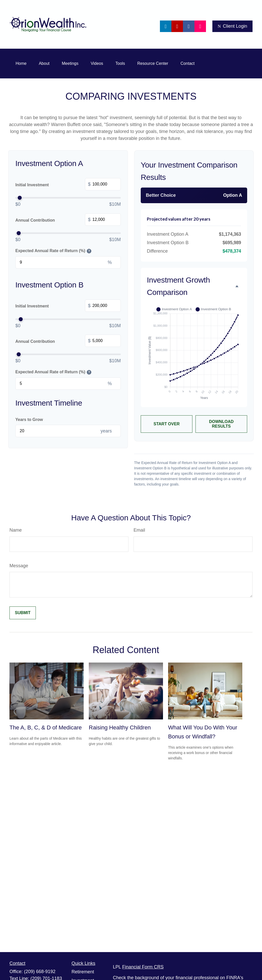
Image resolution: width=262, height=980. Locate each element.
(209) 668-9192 (40, 972)
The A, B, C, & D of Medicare (46, 728)
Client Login (232, 26)
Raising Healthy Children (120, 728)
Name (16, 530)
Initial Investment (68, 185)
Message (19, 566)
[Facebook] (189, 26)
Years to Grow (29, 420)
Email (139, 530)
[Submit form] (23, 613)
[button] (21, 64)
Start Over (167, 424)
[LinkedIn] (166, 26)
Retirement (83, 972)
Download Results (221, 424)
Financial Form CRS (143, 967)
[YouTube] (177, 26)
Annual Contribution (68, 220)
